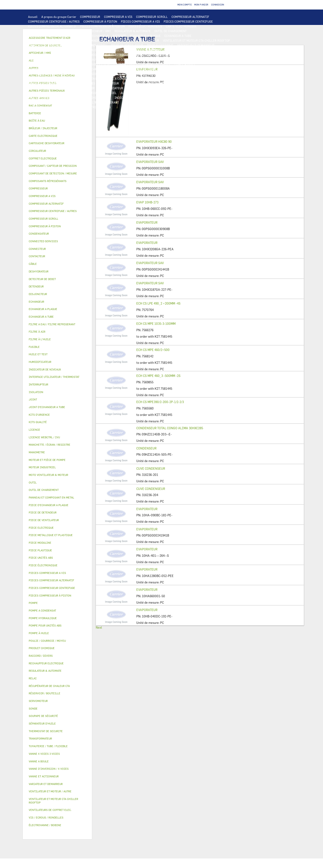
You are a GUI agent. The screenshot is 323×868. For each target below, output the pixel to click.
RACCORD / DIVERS (166, 98)
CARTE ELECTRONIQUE (181, 26)
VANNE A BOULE (133, 83)
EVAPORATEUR (147, 222)
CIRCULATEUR (150, 59)
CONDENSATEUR (213, 50)
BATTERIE (119, 36)
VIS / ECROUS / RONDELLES (46, 102)
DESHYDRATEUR (205, 69)
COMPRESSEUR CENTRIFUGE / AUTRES (54, 21)
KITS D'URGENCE (134, 102)
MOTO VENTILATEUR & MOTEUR (138, 40)
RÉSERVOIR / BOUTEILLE (175, 79)
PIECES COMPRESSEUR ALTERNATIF (52, 26)
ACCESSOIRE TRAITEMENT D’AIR (50, 88)
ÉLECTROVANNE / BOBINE (165, 83)
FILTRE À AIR (86, 88)
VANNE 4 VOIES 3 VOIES (79, 83)
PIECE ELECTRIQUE (160, 45)
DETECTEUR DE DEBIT (141, 69)
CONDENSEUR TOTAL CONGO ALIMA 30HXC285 (170, 428)
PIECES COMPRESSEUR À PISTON (102, 26)
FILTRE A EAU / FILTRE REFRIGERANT (94, 102)
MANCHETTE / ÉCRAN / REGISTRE (149, 88)
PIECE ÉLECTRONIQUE (43, 565)
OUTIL (154, 102)
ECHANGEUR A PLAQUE (145, 36)
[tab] (57, 113)
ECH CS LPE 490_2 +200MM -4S (158, 303)
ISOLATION (203, 79)
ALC (86, 36)
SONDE (82, 55)
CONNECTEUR (142, 55)
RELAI (54, 50)
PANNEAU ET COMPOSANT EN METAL (80, 79)
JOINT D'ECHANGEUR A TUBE (94, 40)
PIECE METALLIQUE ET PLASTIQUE (192, 74)
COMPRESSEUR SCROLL (152, 17)
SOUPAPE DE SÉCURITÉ (175, 69)
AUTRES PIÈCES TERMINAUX (202, 98)
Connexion (218, 5)
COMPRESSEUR (90, 17)
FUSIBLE (193, 50)
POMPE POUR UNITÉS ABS (45, 64)
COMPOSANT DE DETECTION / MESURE (54, 36)
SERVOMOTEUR (109, 83)
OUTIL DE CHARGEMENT (171, 31)
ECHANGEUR (100, 36)
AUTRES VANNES (197, 83)
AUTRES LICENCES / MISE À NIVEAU (145, 93)
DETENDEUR (123, 74)
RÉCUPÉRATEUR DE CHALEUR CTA (198, 88)
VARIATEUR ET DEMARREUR (196, 45)
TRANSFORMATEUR (147, 50)
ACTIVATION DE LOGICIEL (99, 93)
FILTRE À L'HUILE (126, 64)
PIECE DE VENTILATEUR (127, 45)
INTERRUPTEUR (73, 50)
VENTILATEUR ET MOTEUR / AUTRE (51, 45)
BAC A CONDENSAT (121, 79)
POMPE (66, 59)
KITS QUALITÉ (65, 107)
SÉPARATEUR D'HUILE (156, 64)
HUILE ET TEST (76, 64)
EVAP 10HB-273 (147, 202)
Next (99, 627)
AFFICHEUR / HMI (99, 31)
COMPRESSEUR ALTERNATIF (190, 17)
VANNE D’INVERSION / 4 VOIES (91, 74)
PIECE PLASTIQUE (40, 79)
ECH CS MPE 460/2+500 (153, 350)
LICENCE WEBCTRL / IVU (61, 93)
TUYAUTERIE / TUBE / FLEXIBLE (208, 93)
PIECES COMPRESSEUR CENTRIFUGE (188, 21)
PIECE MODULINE (40, 107)
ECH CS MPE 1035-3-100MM (156, 324)
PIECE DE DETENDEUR (150, 74)
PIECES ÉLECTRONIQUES (145, 26)
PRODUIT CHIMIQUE (42, 98)
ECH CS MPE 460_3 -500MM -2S (158, 376)
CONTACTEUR (37, 50)
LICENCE (34, 93)
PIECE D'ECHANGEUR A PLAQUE (49, 40)
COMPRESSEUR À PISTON (100, 21)
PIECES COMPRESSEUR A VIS (140, 21)
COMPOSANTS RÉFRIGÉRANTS (48, 69)
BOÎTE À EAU (146, 79)
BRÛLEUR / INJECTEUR (177, 102)
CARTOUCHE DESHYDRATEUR (47, 74)
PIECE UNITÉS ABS (209, 102)
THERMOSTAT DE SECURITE (207, 55)
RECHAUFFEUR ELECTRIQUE (110, 55)
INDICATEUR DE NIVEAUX (132, 98)
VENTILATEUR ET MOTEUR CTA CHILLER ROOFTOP (196, 40)
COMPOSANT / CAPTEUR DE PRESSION (97, 69)
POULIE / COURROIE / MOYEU (79, 98)
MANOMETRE (88, 107)
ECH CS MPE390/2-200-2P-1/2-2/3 (160, 402)
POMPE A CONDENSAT (122, 59)
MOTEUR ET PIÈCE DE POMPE (183, 59)
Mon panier (201, 5)
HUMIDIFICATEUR (111, 88)
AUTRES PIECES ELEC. (43, 59)
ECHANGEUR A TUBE (178, 36)
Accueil (33, 17)
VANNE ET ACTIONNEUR (44, 83)
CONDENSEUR (146, 448)
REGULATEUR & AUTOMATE (133, 31)
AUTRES (178, 93)
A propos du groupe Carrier (59, 17)
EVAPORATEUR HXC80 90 (154, 142)
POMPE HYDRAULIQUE (89, 59)
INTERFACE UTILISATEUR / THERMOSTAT (55, 31)
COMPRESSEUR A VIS (118, 17)
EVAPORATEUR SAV (150, 162)
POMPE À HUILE (185, 64)
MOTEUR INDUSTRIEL (93, 45)
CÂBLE (92, 50)
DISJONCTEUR (173, 50)
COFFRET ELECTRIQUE (115, 50)
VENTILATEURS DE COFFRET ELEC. (51, 55)
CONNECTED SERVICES (170, 55)
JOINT (106, 98)
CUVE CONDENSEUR (151, 469)
